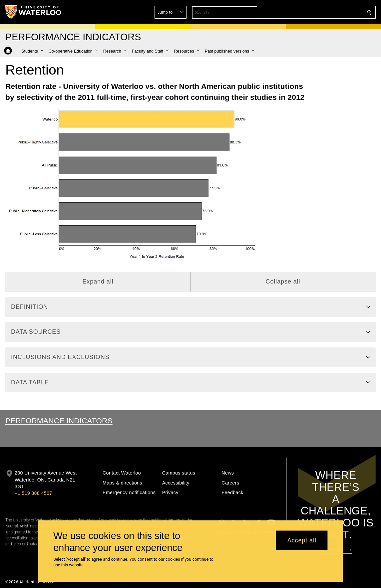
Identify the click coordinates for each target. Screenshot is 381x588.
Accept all (302, 540)
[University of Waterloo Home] (34, 12)
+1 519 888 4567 (33, 493)
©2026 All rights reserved (30, 582)
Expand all (98, 282)
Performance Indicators (59, 421)
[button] (321, 12)
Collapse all (283, 282)
